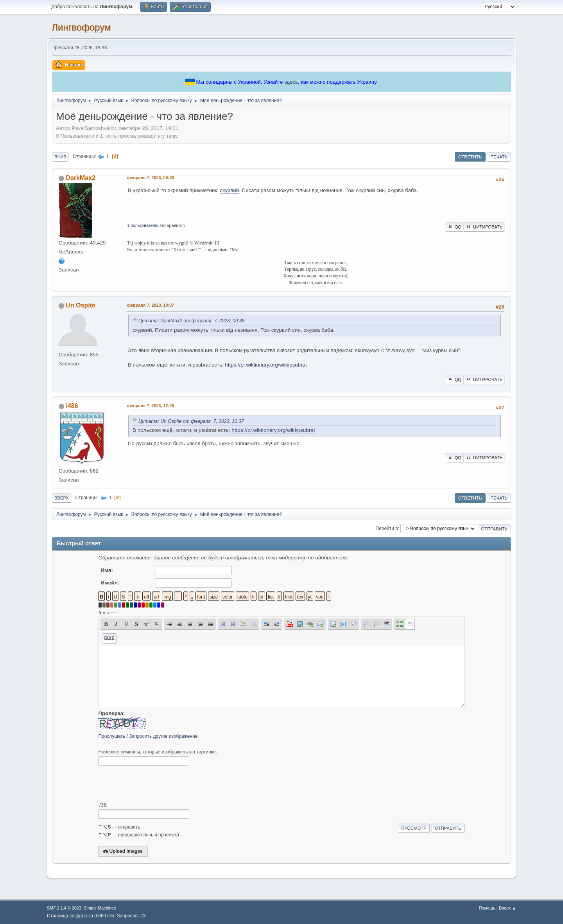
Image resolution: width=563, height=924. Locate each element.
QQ (454, 227)
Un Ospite (81, 305)
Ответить (470, 157)
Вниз (60, 157)
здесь (291, 82)
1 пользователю (143, 225)
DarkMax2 (81, 178)
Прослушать (112, 736)
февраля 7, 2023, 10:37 (151, 305)
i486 (72, 406)
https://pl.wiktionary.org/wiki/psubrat (266, 365)
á (100, 612)
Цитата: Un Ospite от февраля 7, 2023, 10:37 (191, 421)
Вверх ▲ (507, 908)
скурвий (230, 190)
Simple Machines (100, 908)
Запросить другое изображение (163, 736)
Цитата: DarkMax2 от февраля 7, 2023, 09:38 (191, 321)
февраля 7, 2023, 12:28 (151, 406)
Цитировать (484, 227)
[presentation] (158, 784)
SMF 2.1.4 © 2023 (64, 908)
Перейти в (386, 529)
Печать (499, 157)
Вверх (62, 498)
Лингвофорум (81, 27)
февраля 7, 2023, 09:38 (151, 178)
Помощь (487, 908)
